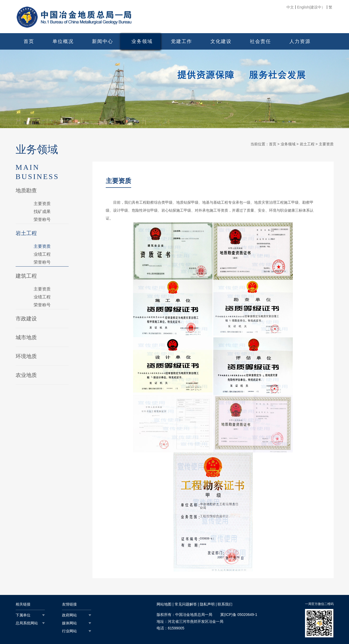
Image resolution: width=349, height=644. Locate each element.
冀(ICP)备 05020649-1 (239, 615)
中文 (290, 7)
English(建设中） (311, 7)
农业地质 (26, 375)
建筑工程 (26, 276)
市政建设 (26, 319)
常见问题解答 (186, 604)
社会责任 (260, 41)
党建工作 (182, 41)
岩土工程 (26, 233)
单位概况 (63, 41)
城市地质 (26, 337)
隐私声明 (207, 604)
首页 (29, 41)
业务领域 (142, 41)
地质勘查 (26, 190)
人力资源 (300, 41)
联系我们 (225, 604)
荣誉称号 (42, 219)
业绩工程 (42, 254)
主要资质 (42, 204)
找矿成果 (42, 212)
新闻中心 (103, 41)
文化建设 (221, 41)
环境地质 (26, 356)
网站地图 (164, 604)
